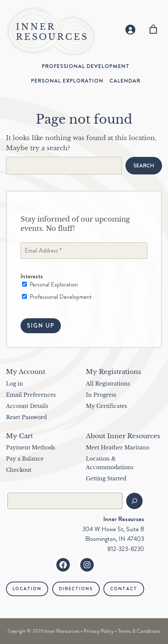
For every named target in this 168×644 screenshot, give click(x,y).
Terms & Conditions (139, 631)
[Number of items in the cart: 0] (153, 29)
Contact (124, 589)
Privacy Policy (99, 631)
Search (144, 165)
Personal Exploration (50, 285)
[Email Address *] (84, 251)
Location (27, 589)
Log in (15, 384)
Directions (76, 589)
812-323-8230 (126, 549)
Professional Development (57, 297)
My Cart (19, 436)
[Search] (134, 501)
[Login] (130, 29)
